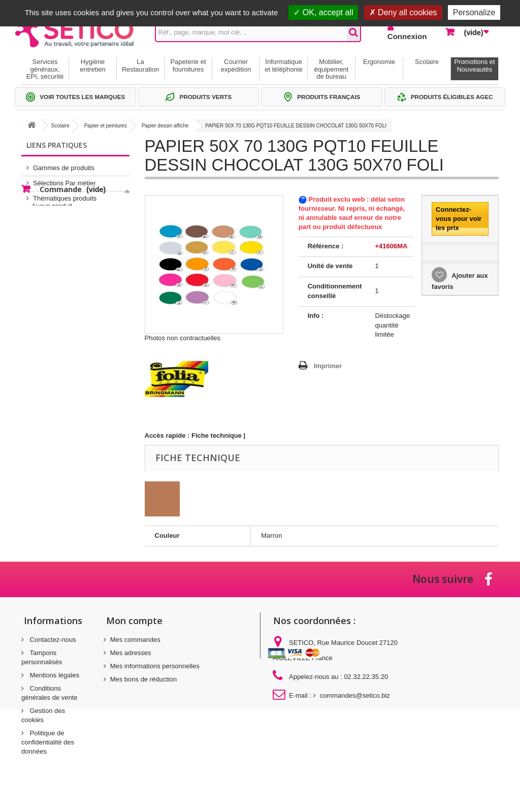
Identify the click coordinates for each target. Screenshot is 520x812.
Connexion (407, 36)
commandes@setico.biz (355, 695)
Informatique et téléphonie (283, 65)
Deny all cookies (403, 12)
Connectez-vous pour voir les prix (459, 219)
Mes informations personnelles (155, 666)
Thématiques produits (65, 194)
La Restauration (141, 65)
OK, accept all (323, 12)
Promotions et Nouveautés (474, 65)
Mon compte (134, 621)
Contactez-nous (52, 640)
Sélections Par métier (64, 179)
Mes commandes (135, 640)
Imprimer (328, 366)
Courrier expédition (236, 65)
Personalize (474, 12)
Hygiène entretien (93, 65)
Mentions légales (54, 675)
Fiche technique (217, 435)
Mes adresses (131, 653)
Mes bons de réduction (144, 679)
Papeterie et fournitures (188, 65)
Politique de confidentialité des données (48, 742)
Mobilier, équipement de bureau (332, 69)
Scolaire (427, 62)
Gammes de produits (64, 164)
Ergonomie (379, 62)
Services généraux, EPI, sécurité (45, 69)
